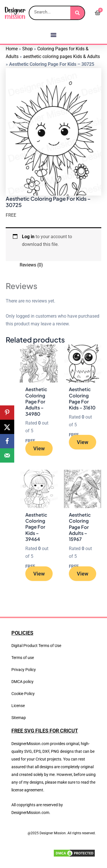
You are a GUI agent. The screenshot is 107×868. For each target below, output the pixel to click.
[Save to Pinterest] (7, 413)
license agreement (27, 790)
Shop (27, 49)
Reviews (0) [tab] (31, 265)
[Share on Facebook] (7, 441)
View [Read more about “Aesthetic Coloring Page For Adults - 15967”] (83, 574)
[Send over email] (7, 455)
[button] (54, 35)
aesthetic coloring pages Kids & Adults (61, 56)
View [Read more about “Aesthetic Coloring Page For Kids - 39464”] (39, 574)
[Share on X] (7, 427)
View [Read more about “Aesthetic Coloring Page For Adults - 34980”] (39, 448)
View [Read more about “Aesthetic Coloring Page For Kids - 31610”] (83, 442)
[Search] (77, 13)
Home (12, 49)
